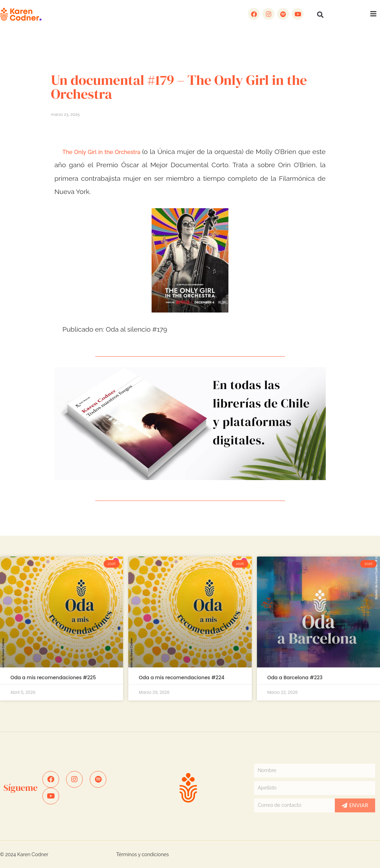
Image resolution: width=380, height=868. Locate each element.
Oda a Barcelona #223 (295, 678)
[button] (320, 15)
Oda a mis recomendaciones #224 (181, 678)
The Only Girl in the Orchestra (102, 152)
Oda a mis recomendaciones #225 (53, 678)
